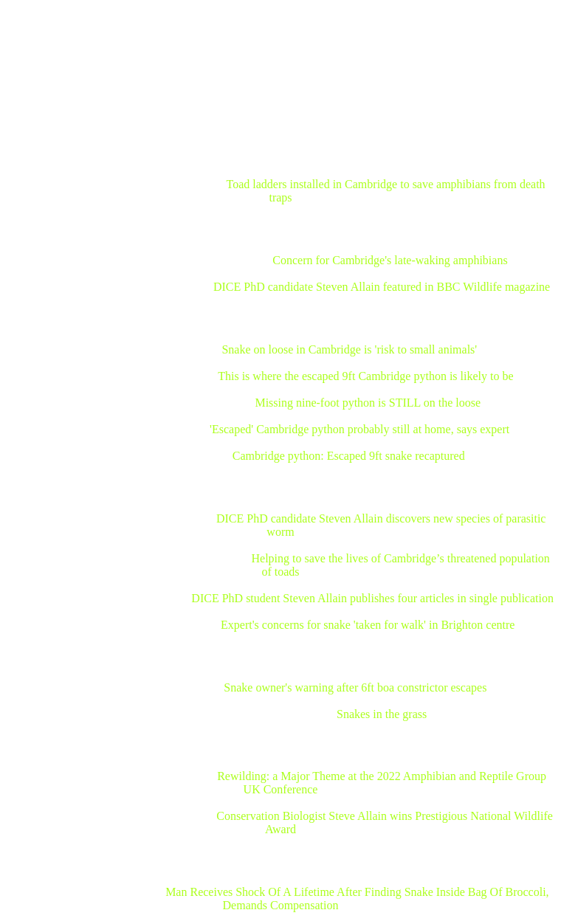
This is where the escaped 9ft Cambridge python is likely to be (365, 376)
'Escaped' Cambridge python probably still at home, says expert (359, 429)
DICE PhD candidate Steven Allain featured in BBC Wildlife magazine (382, 287)
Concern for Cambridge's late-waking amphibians (390, 260)
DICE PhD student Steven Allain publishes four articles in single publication (372, 598)
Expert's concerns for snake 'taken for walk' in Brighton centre (368, 625)
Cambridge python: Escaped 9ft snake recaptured (349, 456)
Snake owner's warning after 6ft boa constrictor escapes (355, 687)
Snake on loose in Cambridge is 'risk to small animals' (349, 349)
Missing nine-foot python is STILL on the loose (368, 403)
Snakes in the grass (382, 714)
